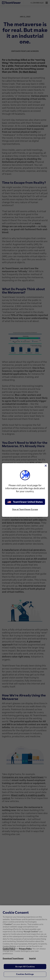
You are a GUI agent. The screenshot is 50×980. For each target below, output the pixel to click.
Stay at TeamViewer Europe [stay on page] (25, 509)
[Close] (46, 466)
